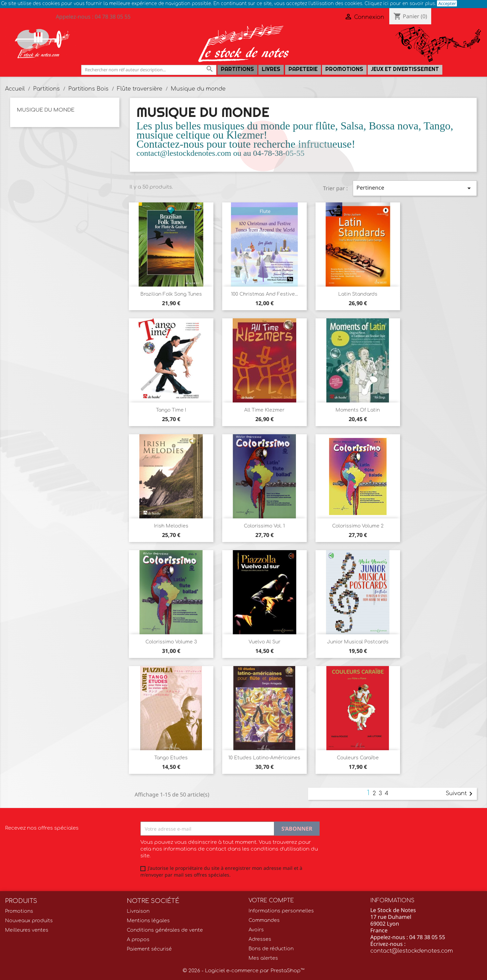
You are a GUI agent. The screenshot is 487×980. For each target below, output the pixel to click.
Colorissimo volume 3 (171, 642)
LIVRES (271, 69)
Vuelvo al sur (264, 642)
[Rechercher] (149, 70)
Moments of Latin (358, 410)
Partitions (237, 69)
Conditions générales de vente (165, 930)
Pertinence (415, 188)
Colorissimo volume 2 (358, 526)
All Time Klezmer (264, 410)
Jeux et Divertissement (405, 69)
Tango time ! (171, 410)
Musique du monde (46, 110)
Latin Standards (358, 294)
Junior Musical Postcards (358, 642)
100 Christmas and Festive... (264, 294)
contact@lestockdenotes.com (412, 951)
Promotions (344, 69)
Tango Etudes (171, 758)
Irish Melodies (171, 526)
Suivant (460, 794)
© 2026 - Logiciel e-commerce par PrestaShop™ (243, 971)
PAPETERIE (303, 69)
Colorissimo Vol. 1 (264, 526)
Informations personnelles (281, 911)
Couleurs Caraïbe (358, 758)
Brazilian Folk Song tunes (171, 294)
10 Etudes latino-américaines (264, 758)
